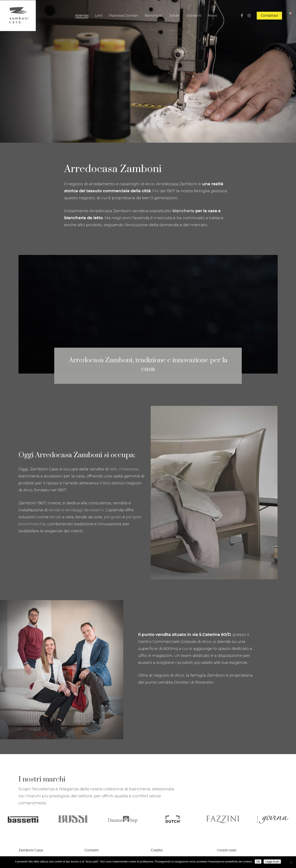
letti (113, 469)
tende (55, 517)
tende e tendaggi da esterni (76, 510)
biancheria (183, 211)
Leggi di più (272, 862)
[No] (291, 862)
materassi (129, 469)
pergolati (113, 517)
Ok (258, 862)
